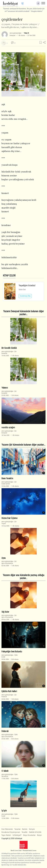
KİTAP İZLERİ (9, 276)
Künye (39, 835)
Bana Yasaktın (7, 478)
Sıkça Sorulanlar (29, 835)
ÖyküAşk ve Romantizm (10, 735)
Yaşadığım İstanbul (27, 285)
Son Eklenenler (7, 829)
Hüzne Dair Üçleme (9, 518)
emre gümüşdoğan (16, 33)
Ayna (4, 558)
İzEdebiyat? (17, 835)
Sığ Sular (5, 612)
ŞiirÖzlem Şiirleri (9, 483)
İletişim (32, 829)
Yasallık (25, 832)
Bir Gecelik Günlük (9, 348)
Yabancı (5, 388)
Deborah (5, 731)
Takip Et (26, 33)
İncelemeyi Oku (25, 296)
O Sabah (5, 771)
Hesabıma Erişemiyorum (11, 832)
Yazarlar (17, 829)
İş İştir (4, 811)
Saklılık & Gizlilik (35, 832)
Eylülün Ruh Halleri (9, 691)
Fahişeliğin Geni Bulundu (12, 652)
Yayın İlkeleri (6, 835)
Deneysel (12, 35)
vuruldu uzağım (8, 427)
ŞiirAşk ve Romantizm (9, 562)
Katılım (25, 829)
